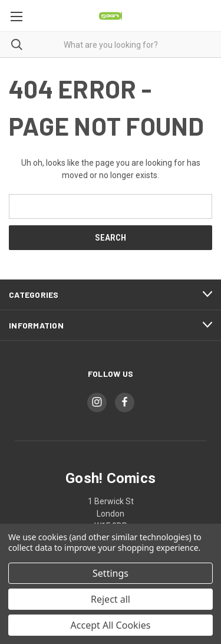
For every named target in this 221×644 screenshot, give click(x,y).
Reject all (111, 599)
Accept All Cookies (111, 625)
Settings (111, 573)
